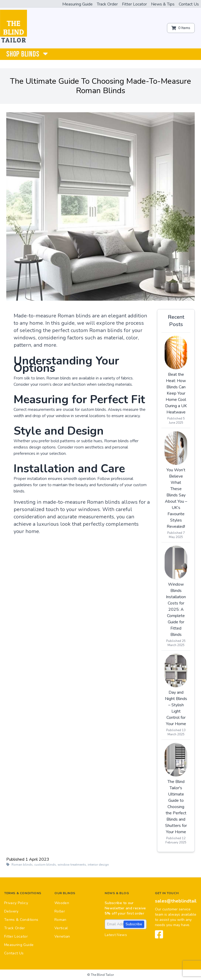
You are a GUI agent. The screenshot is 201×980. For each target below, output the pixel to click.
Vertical (61, 928)
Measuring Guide (77, 4)
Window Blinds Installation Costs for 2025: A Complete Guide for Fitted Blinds (176, 609)
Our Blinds (65, 893)
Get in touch (167, 893)
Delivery (11, 911)
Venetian (62, 936)
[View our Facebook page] (159, 937)
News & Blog (117, 893)
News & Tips (163, 4)
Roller (60, 911)
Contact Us (189, 4)
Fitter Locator (134, 4)
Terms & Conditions (23, 893)
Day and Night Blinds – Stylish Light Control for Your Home (176, 708)
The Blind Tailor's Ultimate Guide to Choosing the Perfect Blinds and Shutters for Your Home (176, 807)
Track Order (107, 4)
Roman (60, 920)
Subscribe (134, 924)
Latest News (116, 935)
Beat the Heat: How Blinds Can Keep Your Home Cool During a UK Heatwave (176, 393)
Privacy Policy (16, 903)
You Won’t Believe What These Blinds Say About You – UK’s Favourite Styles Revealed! (176, 498)
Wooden (62, 903)
